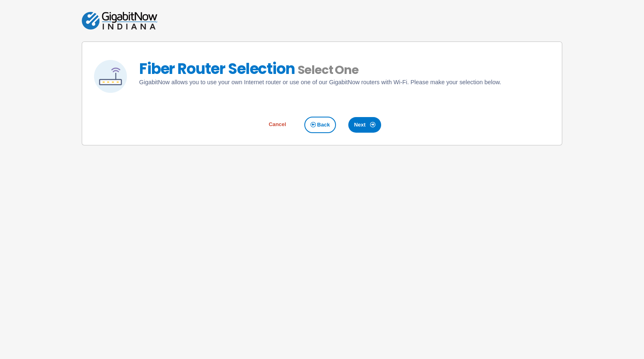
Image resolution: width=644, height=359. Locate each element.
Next (365, 125)
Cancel (277, 124)
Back (320, 125)
